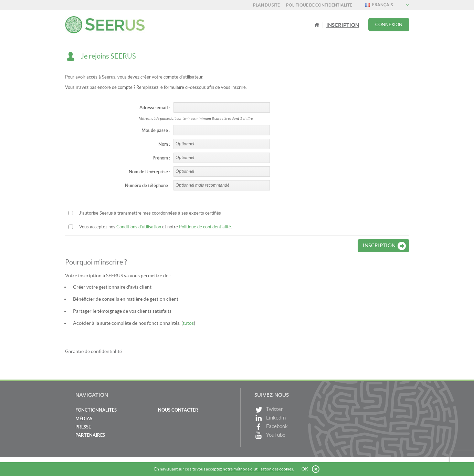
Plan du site (266, 5)
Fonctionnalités (96, 410)
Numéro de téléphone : (148, 185)
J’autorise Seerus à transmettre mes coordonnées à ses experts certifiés (150, 213)
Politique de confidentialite (319, 5)
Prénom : (161, 158)
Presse (83, 427)
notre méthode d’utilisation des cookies (258, 469)
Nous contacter (178, 410)
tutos (188, 323)
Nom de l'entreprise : (149, 172)
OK (305, 469)
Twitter (269, 410)
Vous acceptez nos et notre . (156, 227)
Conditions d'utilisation (139, 227)
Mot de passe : (156, 130)
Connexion (389, 25)
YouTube (270, 436)
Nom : (164, 144)
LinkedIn (270, 418)
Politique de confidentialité (205, 227)
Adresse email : (155, 108)
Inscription (343, 25)
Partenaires (90, 435)
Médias (84, 419)
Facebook (271, 427)
